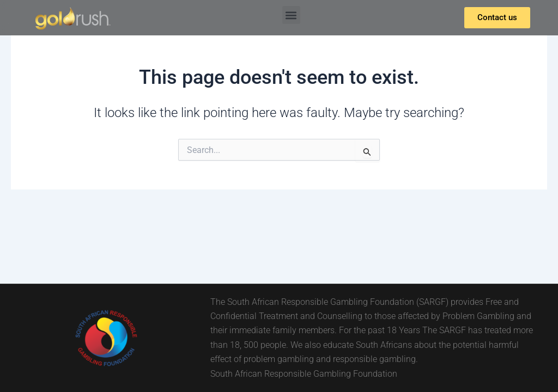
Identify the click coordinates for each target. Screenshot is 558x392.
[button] (291, 15)
